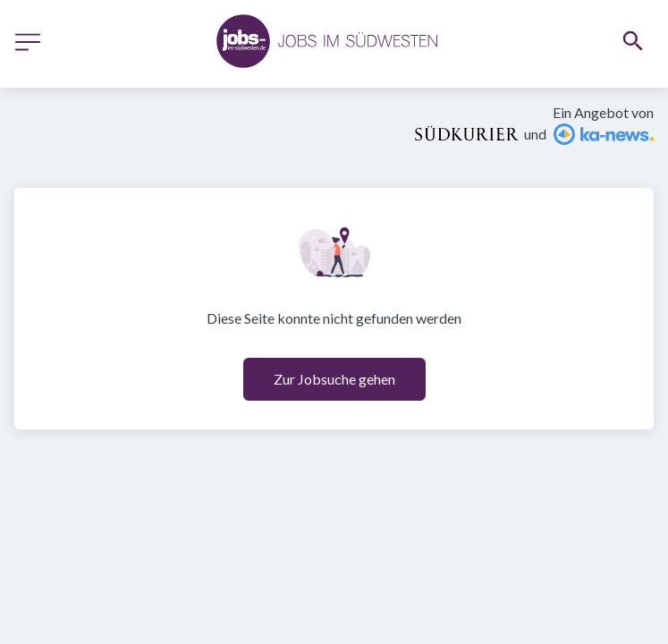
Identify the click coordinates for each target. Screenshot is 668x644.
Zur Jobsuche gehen (334, 379)
